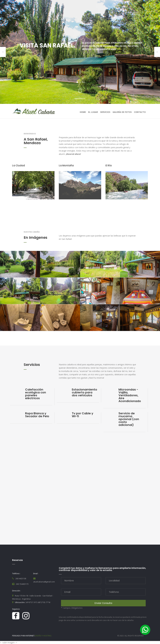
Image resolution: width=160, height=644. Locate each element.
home (83, 112)
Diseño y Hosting (43, 636)
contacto (140, 112)
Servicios (105, 112)
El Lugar (93, 112)
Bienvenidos (80, 99)
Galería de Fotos (122, 112)
